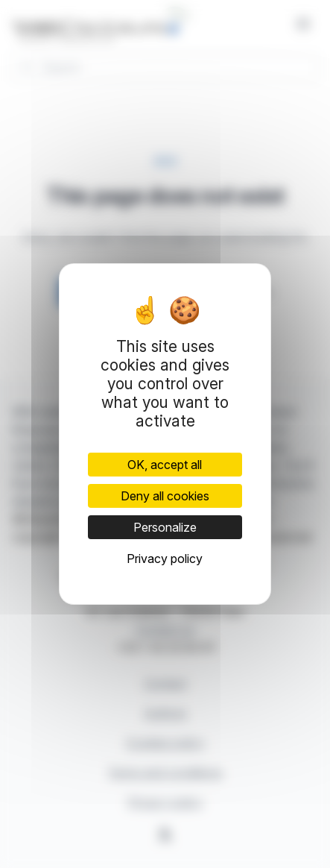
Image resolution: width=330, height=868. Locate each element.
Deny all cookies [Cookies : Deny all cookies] (165, 496)
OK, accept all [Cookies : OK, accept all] (165, 465)
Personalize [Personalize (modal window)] (165, 527)
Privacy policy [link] (165, 559)
